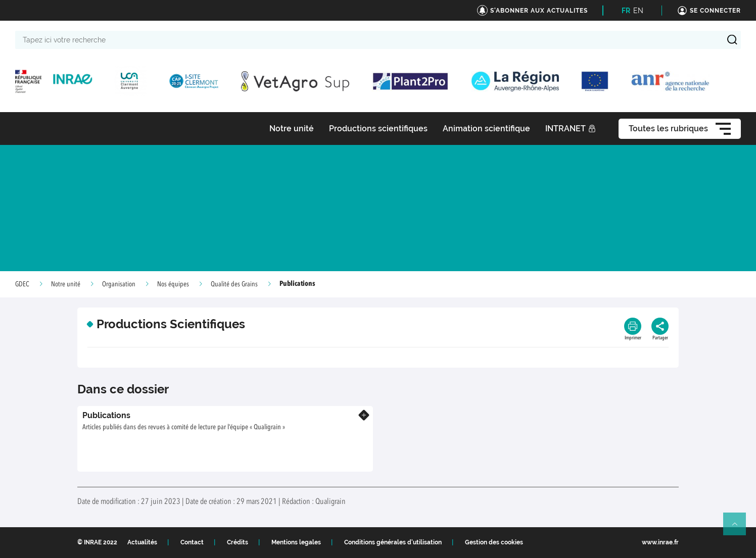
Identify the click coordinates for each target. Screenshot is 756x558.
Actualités (142, 542)
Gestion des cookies (494, 542)
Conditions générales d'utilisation (393, 542)
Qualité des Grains (234, 284)
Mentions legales (296, 542)
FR (626, 11)
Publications (106, 415)
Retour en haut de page (739, 528)
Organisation (119, 284)
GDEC (22, 284)
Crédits (238, 542)
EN (638, 11)
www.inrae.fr (660, 542)
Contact (192, 542)
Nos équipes (173, 284)
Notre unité (66, 284)
